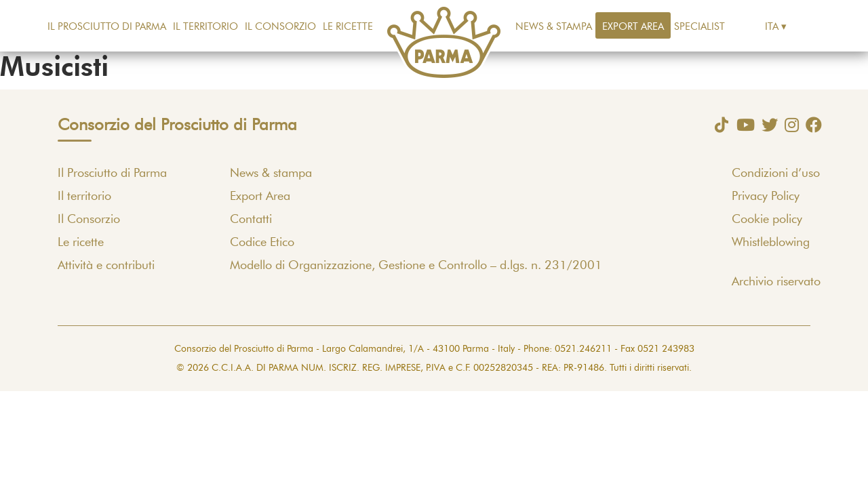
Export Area (633, 27)
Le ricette (348, 27)
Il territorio (205, 27)
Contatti (251, 220)
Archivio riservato (776, 282)
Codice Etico (262, 243)
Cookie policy (767, 220)
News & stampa (554, 27)
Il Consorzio (280, 27)
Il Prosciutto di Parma (107, 27)
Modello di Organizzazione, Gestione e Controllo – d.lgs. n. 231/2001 (416, 266)
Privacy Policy (766, 197)
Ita (772, 27)
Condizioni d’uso (776, 174)
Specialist (699, 27)
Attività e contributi (106, 266)
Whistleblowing (771, 243)
